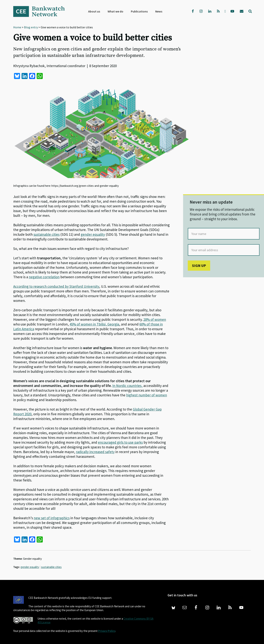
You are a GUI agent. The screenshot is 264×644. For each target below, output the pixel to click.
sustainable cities (51, 567)
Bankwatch (42, 11)
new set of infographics (52, 518)
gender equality (30, 567)
